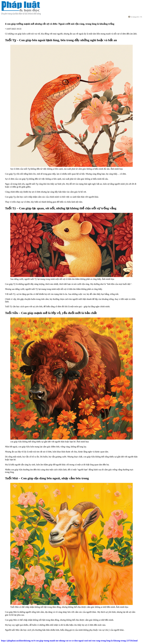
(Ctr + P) (135, 17)
